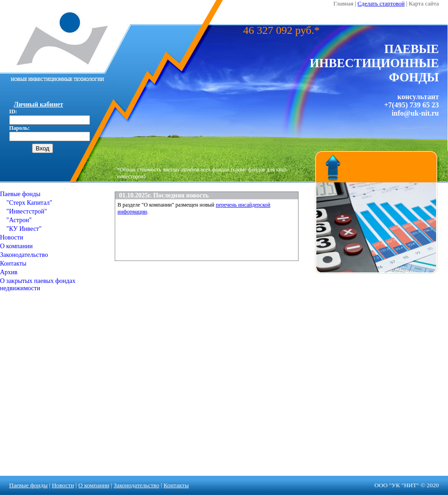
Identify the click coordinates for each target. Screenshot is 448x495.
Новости (12, 237)
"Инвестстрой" (24, 211)
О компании (16, 246)
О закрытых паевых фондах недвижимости (38, 285)
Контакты (13, 263)
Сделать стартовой (381, 3)
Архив (9, 272)
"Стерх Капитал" (26, 203)
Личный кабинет (38, 104)
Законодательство (24, 255)
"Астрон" (16, 220)
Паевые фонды (20, 194)
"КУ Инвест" (21, 229)
